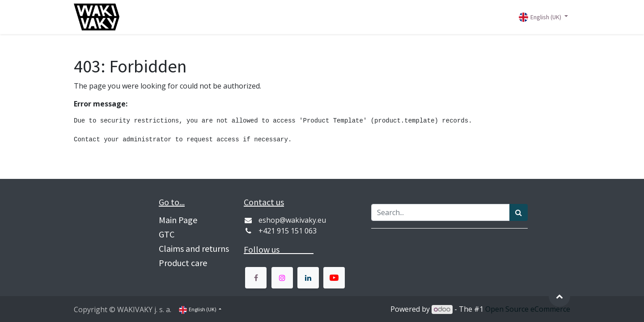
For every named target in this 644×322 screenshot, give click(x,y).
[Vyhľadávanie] (519, 212)
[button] (559, 296)
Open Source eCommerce (528, 309)
